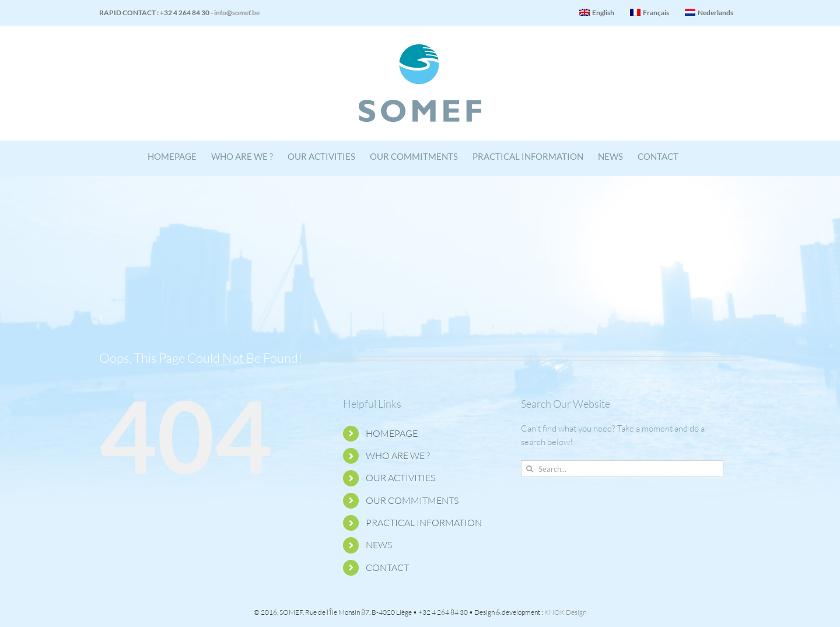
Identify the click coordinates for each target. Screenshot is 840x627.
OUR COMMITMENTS (412, 500)
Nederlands (709, 13)
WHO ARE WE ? (398, 456)
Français (650, 13)
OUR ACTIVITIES (400, 478)
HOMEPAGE (392, 433)
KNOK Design (565, 612)
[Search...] (622, 469)
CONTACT (387, 568)
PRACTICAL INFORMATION (424, 523)
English (597, 13)
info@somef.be (237, 13)
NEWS (379, 545)
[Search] (529, 469)
